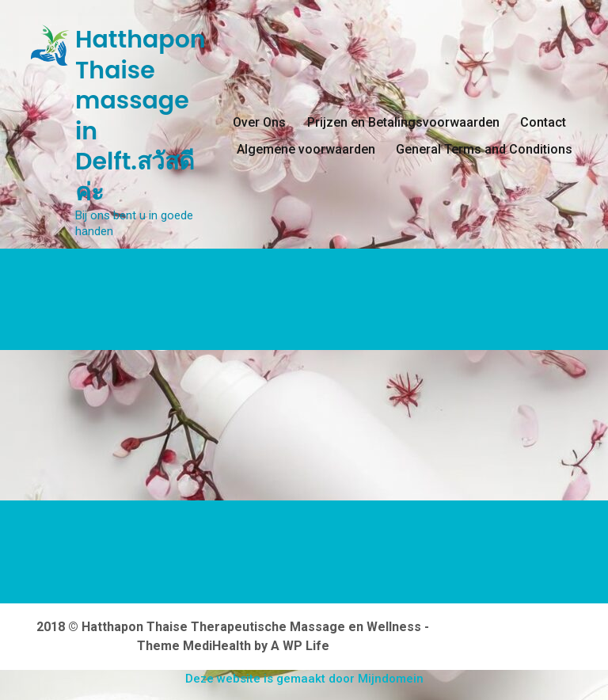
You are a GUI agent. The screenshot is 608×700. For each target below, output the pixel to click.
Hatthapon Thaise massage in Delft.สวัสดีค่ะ (141, 116)
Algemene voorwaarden (306, 149)
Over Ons (259, 122)
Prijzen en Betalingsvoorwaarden (403, 122)
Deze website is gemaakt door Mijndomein (304, 679)
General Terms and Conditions (484, 149)
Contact (543, 122)
